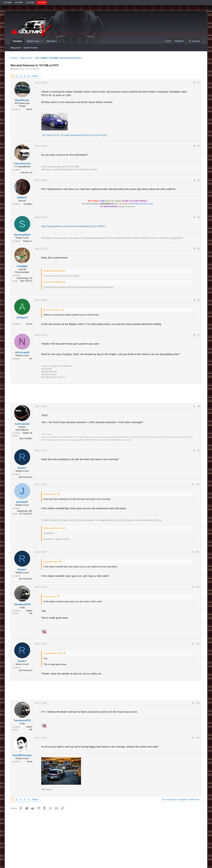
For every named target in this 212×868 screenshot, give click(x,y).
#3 (199, 180)
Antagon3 (22, 317)
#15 (198, 738)
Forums (17, 41)
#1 (199, 83)
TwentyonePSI (22, 604)
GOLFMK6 (30, 3)
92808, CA (27, 433)
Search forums (31, 48)
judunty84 (22, 502)
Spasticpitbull (22, 235)
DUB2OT (22, 198)
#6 (199, 300)
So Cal (29, 324)
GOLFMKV (42, 3)
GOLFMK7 (19, 3)
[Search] (194, 41)
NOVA (29, 109)
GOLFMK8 (7, 3)
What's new (33, 41)
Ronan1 (22, 468)
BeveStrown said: (52, 310)
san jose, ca (26, 173)
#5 (199, 249)
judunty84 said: (51, 562)
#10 (198, 484)
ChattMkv (22, 266)
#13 (198, 644)
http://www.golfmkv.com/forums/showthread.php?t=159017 (73, 226)
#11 (198, 552)
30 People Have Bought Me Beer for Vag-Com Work (84, 135)
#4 (199, 217)
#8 (199, 406)
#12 (198, 587)
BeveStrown (18, 69)
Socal (29, 762)
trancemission (22, 163)
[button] (42, 41)
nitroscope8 (22, 352)
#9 (199, 451)
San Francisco (25, 477)
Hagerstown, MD (24, 511)
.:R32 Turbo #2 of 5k (50, 135)
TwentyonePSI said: (53, 653)
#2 (199, 146)
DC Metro (28, 204)
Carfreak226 (22, 424)
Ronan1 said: (50, 494)
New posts (16, 48)
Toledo (29, 611)
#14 (198, 703)
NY (31, 359)
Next (35, 76)
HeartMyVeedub (22, 755)
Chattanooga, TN (24, 278)
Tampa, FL (27, 241)
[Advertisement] (106, 394)
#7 (199, 335)
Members (52, 41)
